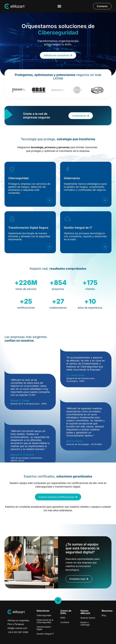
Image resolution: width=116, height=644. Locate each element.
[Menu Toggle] (59, 6)
